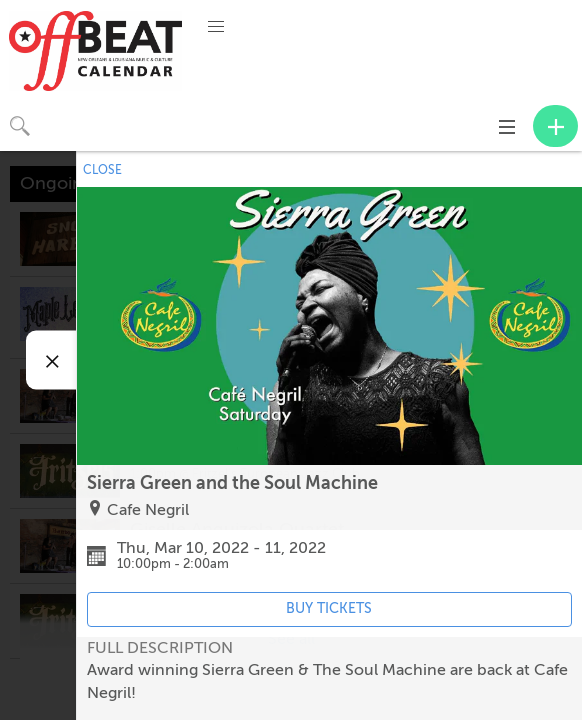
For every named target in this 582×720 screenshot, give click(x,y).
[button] (216, 27)
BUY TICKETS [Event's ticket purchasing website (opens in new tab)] (329, 608)
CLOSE (102, 170)
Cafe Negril (148, 510)
